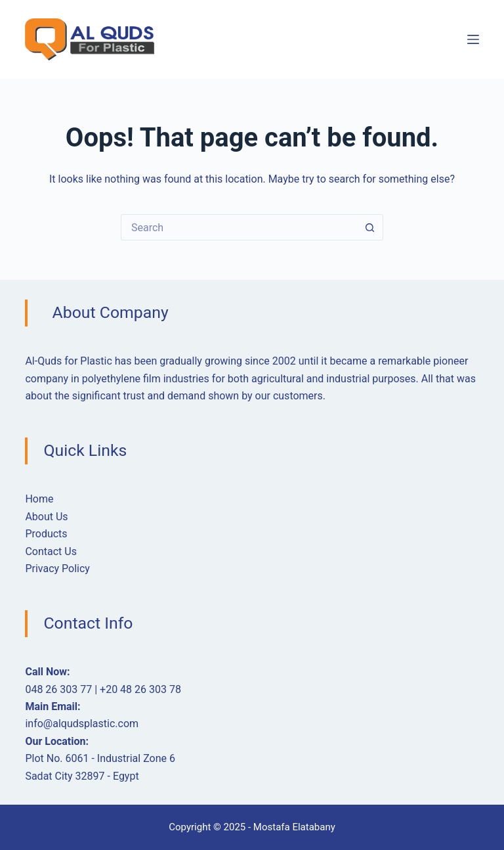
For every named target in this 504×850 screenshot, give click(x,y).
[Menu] (473, 39)
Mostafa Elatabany (294, 827)
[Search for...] (239, 227)
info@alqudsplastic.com (82, 724)
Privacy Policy (57, 569)
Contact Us (51, 551)
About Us (46, 517)
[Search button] (370, 227)
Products (46, 534)
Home (39, 499)
